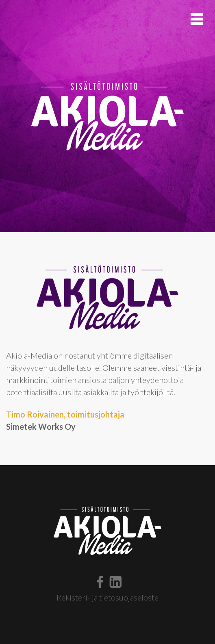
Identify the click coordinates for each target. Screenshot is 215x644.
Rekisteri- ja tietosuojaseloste (107, 597)
